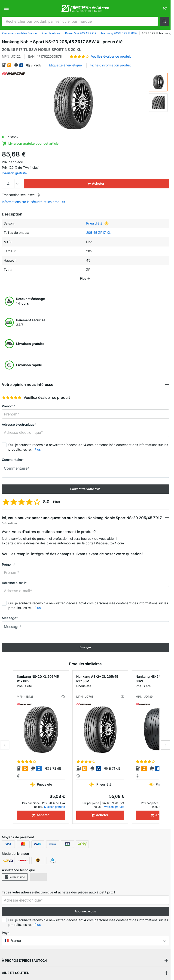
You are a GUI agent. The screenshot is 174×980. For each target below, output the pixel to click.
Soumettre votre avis (85, 489)
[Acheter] (41, 815)
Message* (10, 618)
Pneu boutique (51, 33)
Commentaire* (13, 460)
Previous (5, 745)
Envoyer (85, 647)
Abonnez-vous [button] (85, 911)
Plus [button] (38, 449)
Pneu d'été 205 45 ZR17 (81, 33)
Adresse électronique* (19, 424)
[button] (164, 21)
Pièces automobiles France (19, 33)
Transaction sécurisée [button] (21, 195)
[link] (164, 8)
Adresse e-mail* (14, 583)
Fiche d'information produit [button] (111, 65)
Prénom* (8, 406)
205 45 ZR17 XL (98, 233)
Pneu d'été (94, 223)
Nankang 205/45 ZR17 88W (119, 33)
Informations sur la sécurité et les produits (33, 202)
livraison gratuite (14, 173)
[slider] (12, 397)
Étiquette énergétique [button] (65, 65)
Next (166, 745)
